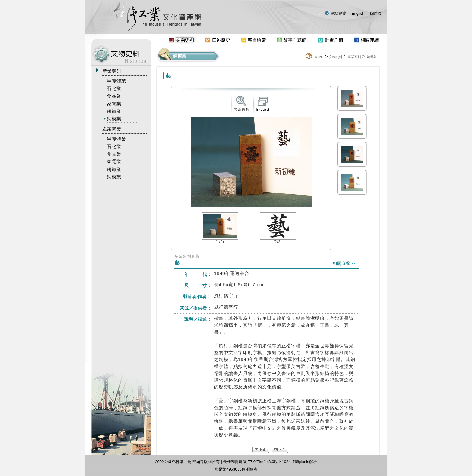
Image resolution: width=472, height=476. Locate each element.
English (358, 13)
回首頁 (376, 13)
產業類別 (354, 57)
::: (321, 13)
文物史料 (336, 57)
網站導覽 (338, 13)
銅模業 (372, 57)
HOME (318, 57)
